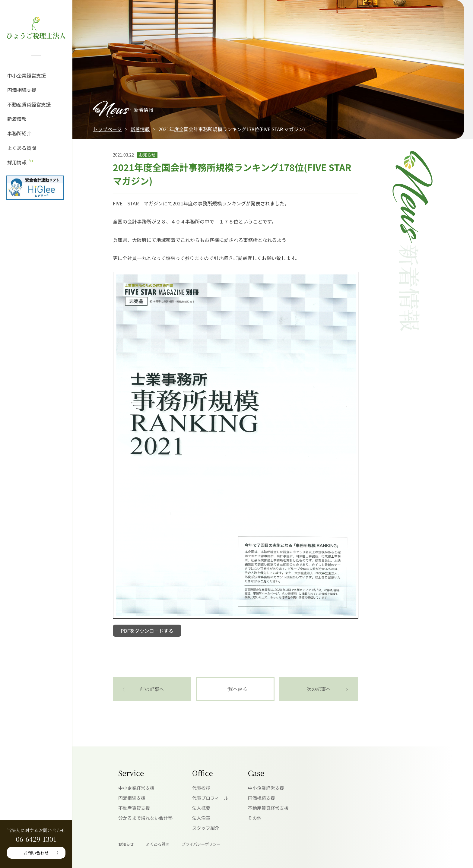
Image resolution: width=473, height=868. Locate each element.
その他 (255, 818)
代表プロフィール (210, 798)
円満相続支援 (22, 90)
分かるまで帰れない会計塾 (145, 818)
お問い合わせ (36, 853)
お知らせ (126, 844)
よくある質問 (22, 148)
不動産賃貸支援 (134, 808)
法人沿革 (201, 818)
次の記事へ (319, 689)
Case (256, 773)
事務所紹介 (19, 133)
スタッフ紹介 (206, 828)
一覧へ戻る (235, 689)
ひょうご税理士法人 (36, 35)
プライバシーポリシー (201, 844)
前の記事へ (152, 689)
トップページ (107, 129)
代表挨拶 (201, 788)
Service (131, 773)
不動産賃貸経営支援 (29, 104)
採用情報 (17, 162)
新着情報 (17, 119)
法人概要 (201, 808)
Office (203, 773)
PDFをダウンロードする (147, 631)
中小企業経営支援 (27, 75)
